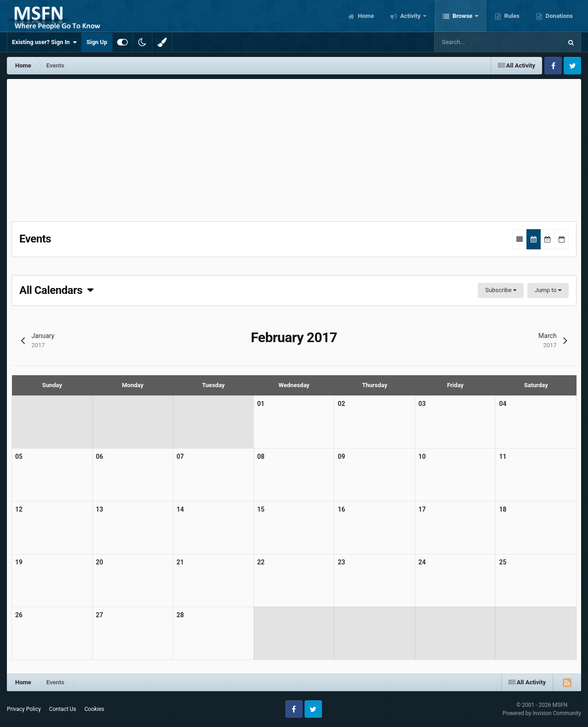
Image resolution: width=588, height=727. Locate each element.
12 (19, 509)
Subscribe (501, 290)
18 (503, 509)
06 (100, 456)
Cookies (94, 709)
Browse (463, 16)
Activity (410, 16)
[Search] (481, 42)
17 (422, 509)
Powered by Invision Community (542, 713)
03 (422, 404)
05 (19, 456)
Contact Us (63, 709)
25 (503, 562)
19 (19, 562)
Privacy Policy (24, 709)
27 (100, 615)
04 (503, 404)
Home (365, 16)
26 (19, 615)
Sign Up (97, 42)
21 (180, 562)
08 (261, 456)
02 (341, 404)
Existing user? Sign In (44, 42)
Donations (559, 16)
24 (422, 562)
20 (100, 562)
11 (503, 456)
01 (261, 404)
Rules (511, 16)
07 (180, 456)
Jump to (548, 290)
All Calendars (57, 290)
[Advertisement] (294, 148)
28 (180, 615)
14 (180, 509)
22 (261, 562)
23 (341, 562)
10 (422, 456)
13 (100, 509)
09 (341, 456)
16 (341, 509)
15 (261, 509)
